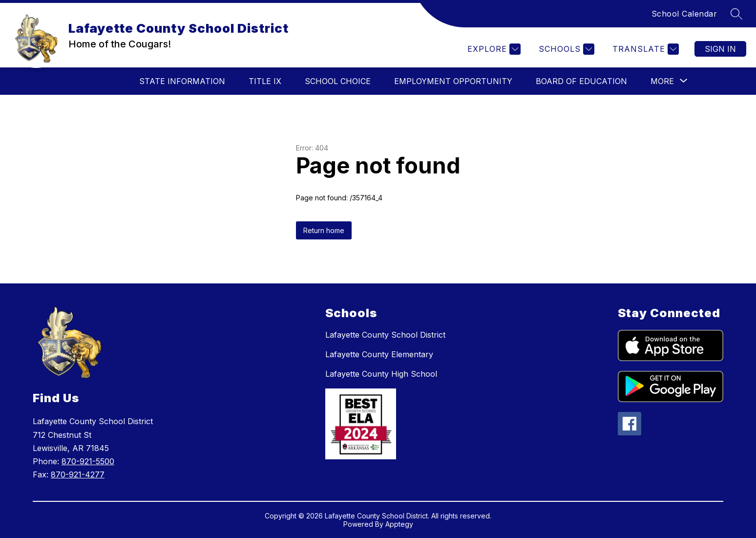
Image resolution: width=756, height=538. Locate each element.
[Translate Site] (644, 49)
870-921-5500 (88, 461)
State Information (182, 81)
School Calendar (684, 14)
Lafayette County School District (385, 335)
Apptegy (399, 524)
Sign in (720, 49)
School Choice (338, 81)
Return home (324, 230)
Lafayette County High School (381, 374)
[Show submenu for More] (662, 81)
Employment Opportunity (453, 81)
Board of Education (581, 81)
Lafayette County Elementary (379, 354)
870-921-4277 (78, 474)
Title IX (265, 81)
